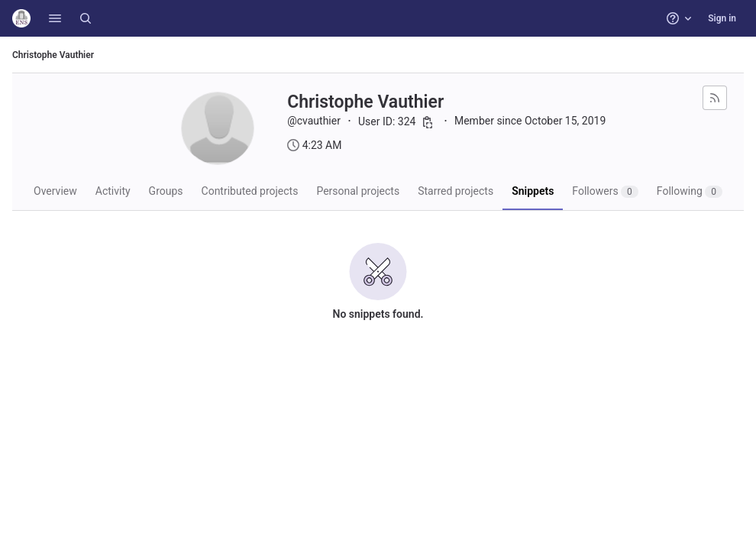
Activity (113, 191)
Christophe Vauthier (53, 55)
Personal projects (358, 191)
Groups (166, 191)
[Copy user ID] (428, 122)
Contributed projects (250, 191)
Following (690, 191)
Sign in (722, 18)
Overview (55, 191)
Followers (605, 191)
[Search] (86, 18)
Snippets (533, 191)
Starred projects (456, 191)
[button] (55, 18)
